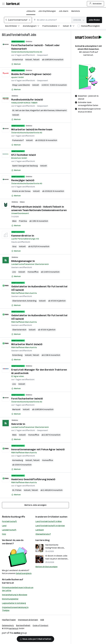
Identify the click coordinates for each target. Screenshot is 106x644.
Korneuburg (18, 460)
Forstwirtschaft (9, 521)
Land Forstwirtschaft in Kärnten (50, 526)
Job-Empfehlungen (47, 11)
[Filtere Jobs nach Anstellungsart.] (33, 26)
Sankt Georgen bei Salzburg (25, 166)
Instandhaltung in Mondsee (15, 595)
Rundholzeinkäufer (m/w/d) (27, 100)
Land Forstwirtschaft (18, 35)
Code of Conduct (40, 625)
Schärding (32, 301)
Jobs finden (94, 20)
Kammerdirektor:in (23, 236)
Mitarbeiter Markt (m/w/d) (27, 344)
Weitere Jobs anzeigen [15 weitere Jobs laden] (35, 505)
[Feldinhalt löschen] (30, 20)
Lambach (40, 530)
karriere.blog (43, 540)
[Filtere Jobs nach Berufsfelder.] (14, 26)
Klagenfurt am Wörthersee (42, 110)
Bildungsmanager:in (23, 261)
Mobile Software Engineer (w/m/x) (31, 74)
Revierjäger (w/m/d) (23, 180)
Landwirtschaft (9, 530)
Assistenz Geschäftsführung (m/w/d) (33, 479)
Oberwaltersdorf (43, 534)
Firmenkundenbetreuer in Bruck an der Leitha (18, 589)
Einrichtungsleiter (10, 599)
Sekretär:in (18, 424)
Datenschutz (8, 625)
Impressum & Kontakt (28, 620)
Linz (14, 272)
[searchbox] (18, 20)
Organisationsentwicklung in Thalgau (15, 609)
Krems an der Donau (21, 191)
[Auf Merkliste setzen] (16, 64)
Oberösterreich (19, 301)
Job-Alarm (64, 11)
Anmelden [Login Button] (96, 4)
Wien (14, 221)
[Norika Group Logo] (14, 634)
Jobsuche (31, 11)
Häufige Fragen (9, 620)
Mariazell (16, 409)
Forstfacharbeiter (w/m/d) (27, 399)
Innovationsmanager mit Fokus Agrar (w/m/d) (38, 449)
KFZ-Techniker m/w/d (23, 155)
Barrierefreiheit (23, 625)
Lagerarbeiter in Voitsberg (14, 603)
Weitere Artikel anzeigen (46, 567)
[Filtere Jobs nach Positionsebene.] (53, 26)
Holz (4, 534)
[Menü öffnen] (3, 4)
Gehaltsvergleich (24, 573)
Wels (14, 435)
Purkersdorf (18, 140)
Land (4, 526)
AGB (42, 620)
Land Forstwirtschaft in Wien (49, 521)
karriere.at (8, 583)
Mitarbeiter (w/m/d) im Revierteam (32, 129)
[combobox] (18, 20)
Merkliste (76, 11)
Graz (14, 246)
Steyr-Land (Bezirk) (21, 85)
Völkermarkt (61, 110)
